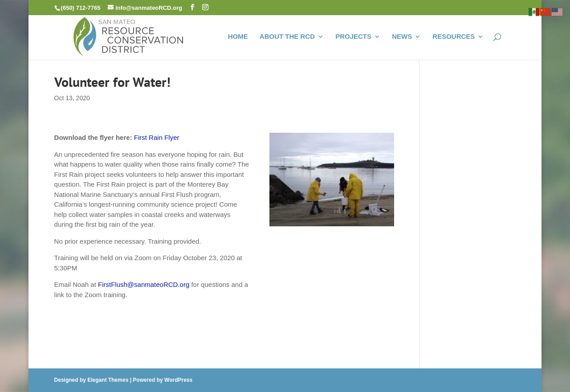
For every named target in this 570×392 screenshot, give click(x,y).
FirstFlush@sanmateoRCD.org (144, 284)
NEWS (402, 37)
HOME (238, 37)
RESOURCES (454, 37)
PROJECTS (353, 37)
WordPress (178, 380)
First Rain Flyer (157, 137)
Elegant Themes (108, 380)
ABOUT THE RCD (287, 37)
